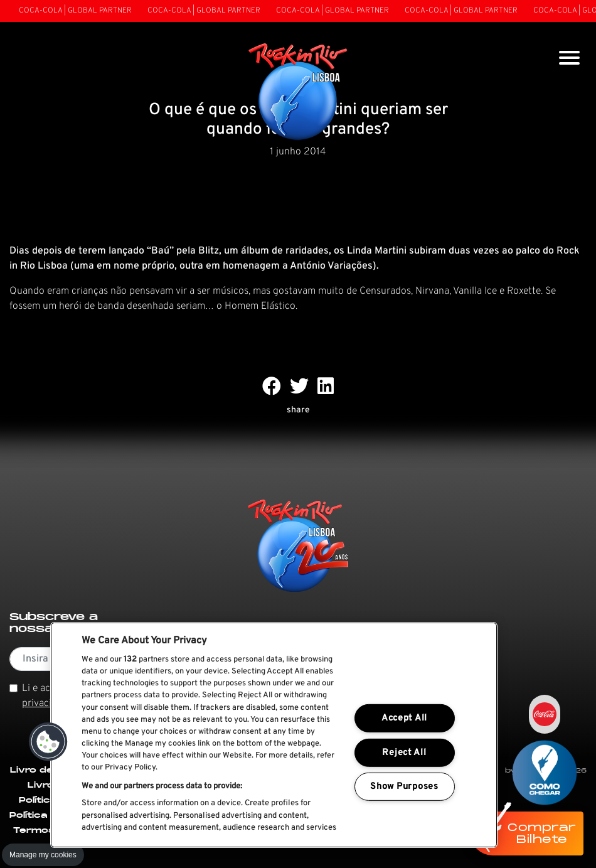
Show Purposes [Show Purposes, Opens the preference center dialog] (404, 787)
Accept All (404, 718)
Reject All (404, 753)
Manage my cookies (43, 855)
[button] (48, 742)
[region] (274, 735)
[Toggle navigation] (569, 59)
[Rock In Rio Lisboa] (298, 93)
